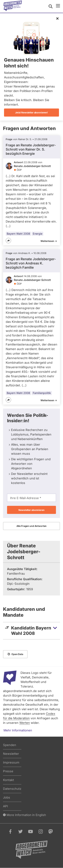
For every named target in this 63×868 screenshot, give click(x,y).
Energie (38, 234)
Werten (25, 723)
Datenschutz (12, 789)
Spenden (10, 745)
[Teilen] (8, 241)
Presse (8, 771)
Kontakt (8, 780)
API (5, 806)
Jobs (7, 797)
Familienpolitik (42, 393)
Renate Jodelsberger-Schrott (32, 166)
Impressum (11, 762)
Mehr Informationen (18, 730)
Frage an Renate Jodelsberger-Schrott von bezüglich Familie (31, 263)
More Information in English (25, 815)
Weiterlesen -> (49, 241)
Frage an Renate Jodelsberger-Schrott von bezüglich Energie (31, 149)
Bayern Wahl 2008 (18, 234)
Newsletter (11, 754)
